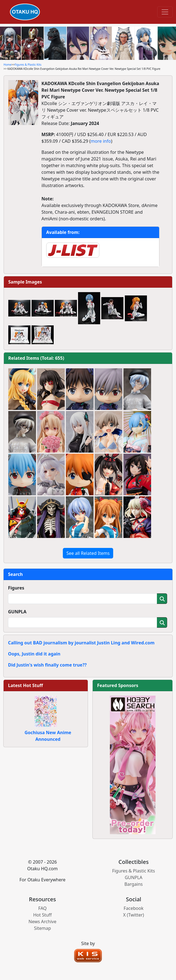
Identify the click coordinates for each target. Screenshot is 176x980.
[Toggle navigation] (165, 12)
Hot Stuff (42, 915)
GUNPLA (17, 612)
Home (7, 65)
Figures (16, 588)
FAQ (42, 908)
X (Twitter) (134, 915)
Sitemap (43, 928)
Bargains (133, 884)
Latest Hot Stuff (25, 685)
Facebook (134, 908)
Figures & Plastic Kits (28, 65)
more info (101, 141)
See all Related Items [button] (88, 553)
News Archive (42, 922)
